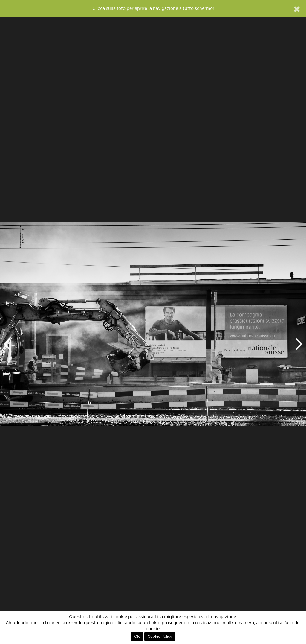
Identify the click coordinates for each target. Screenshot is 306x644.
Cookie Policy (160, 637)
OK (137, 637)
